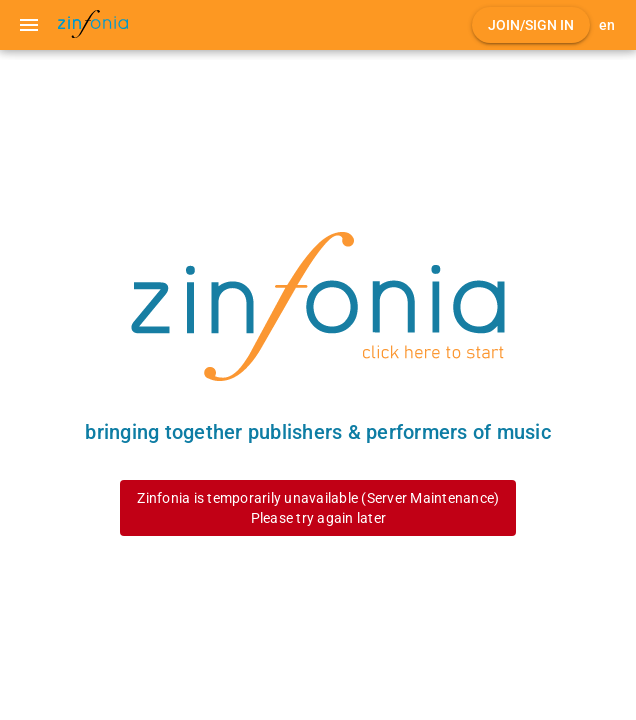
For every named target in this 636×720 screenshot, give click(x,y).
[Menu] (29, 25)
